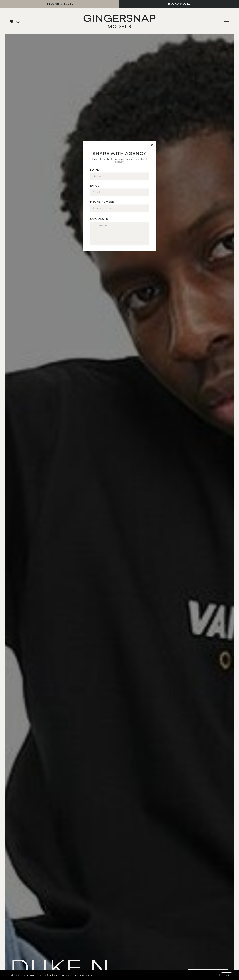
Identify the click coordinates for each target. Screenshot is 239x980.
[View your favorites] (12, 22)
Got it (226, 975)
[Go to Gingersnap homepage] (120, 21)
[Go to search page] (18, 21)
